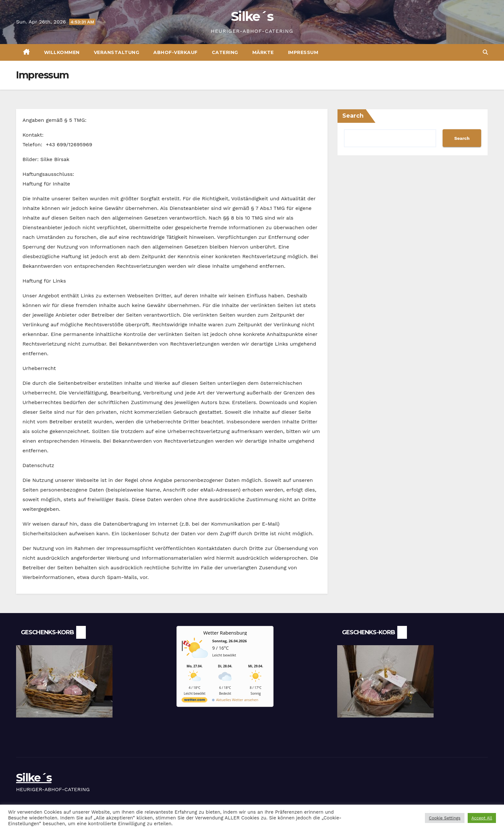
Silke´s (252, 16)
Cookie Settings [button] (445, 818)
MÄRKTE (263, 52)
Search (353, 116)
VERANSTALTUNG (117, 52)
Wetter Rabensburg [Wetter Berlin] (225, 633)
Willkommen (62, 52)
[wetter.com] (194, 701)
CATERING (225, 52)
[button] (485, 52)
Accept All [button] (482, 818)
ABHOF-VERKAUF (175, 52)
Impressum (303, 52)
